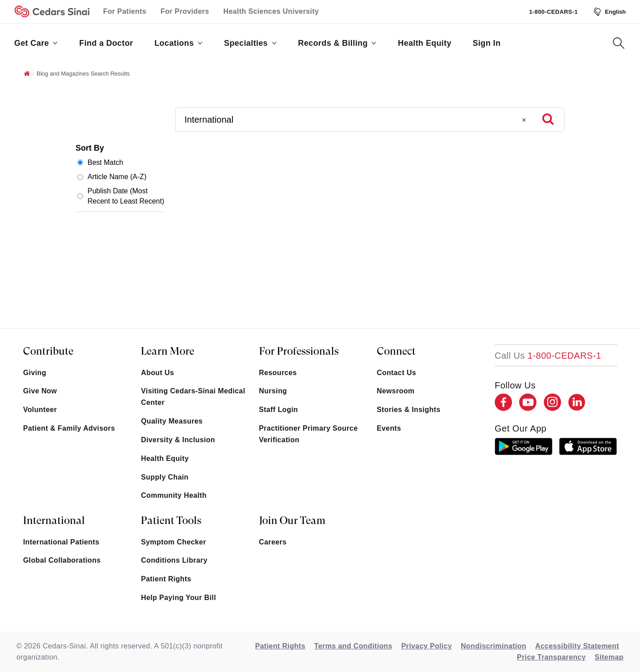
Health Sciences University (271, 11)
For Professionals (299, 351)
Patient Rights (166, 579)
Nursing (273, 391)
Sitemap (609, 657)
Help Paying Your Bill (178, 598)
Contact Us (396, 373)
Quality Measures (172, 421)
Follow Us (515, 385)
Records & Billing (338, 43)
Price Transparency (551, 657)
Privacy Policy (427, 646)
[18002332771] (548, 356)
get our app (521, 428)
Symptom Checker (174, 542)
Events (389, 428)
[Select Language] (609, 12)
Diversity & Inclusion (178, 440)
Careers (273, 542)
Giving (35, 373)
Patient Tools (171, 520)
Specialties (250, 43)
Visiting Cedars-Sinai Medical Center (193, 397)
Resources (278, 373)
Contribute (48, 351)
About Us (157, 373)
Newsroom (396, 391)
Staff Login (279, 410)
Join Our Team (292, 520)
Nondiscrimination (494, 646)
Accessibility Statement (577, 646)
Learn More (168, 351)
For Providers (185, 11)
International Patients (61, 542)
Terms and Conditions (353, 646)
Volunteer (40, 410)
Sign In (487, 43)
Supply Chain (165, 477)
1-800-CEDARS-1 (553, 12)
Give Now (40, 391)
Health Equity (424, 43)
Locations (178, 43)
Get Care (36, 43)
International (54, 520)
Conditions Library (174, 560)
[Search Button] (619, 43)
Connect (396, 351)
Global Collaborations (62, 560)
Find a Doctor (106, 43)
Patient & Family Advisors (69, 428)
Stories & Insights (409, 410)
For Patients (125, 11)
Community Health (174, 495)
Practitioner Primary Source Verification (308, 434)
